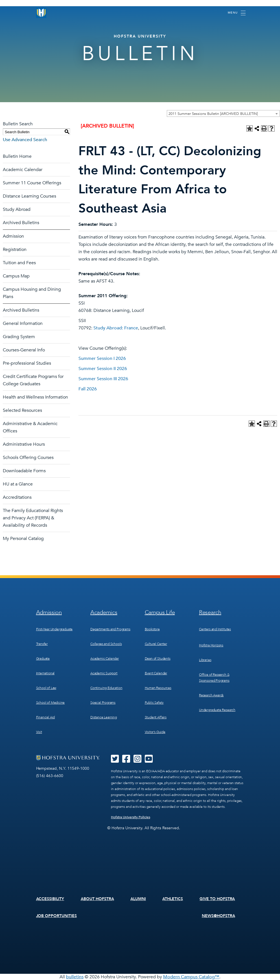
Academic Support (104, 673)
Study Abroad (17, 209)
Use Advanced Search (25, 140)
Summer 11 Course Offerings (32, 183)
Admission (13, 236)
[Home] (41, 13)
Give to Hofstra (217, 899)
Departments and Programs (110, 629)
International (45, 673)
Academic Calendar (23, 170)
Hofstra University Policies (131, 817)
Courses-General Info (24, 350)
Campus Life (160, 612)
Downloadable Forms (24, 471)
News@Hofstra (218, 916)
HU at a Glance (18, 484)
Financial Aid (46, 717)
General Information (23, 323)
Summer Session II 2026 (103, 369)
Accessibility (50, 899)
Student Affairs (156, 717)
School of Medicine (51, 703)
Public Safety (154, 703)
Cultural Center (156, 644)
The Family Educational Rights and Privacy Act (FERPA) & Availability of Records (33, 518)
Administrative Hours (24, 444)
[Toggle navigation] (237, 13)
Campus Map (16, 276)
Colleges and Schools (106, 644)
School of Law (46, 688)
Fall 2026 (88, 389)
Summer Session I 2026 (102, 358)
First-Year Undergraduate (54, 629)
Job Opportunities (57, 916)
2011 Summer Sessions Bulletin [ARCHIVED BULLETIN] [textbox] (213, 114)
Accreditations (17, 497)
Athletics (173, 899)
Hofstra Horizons (211, 645)
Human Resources (158, 688)
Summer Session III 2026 (103, 379)
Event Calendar (156, 673)
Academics (104, 612)
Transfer (42, 644)
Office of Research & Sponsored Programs (214, 678)
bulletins (75, 977)
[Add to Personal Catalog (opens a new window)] (250, 128)
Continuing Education (106, 688)
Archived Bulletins (21, 223)
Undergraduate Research (217, 710)
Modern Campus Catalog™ (191, 977)
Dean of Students (158, 659)
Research (210, 612)
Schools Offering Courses (28, 458)
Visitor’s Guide (155, 732)
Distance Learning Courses (29, 196)
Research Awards (211, 695)
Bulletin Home (17, 156)
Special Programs (103, 703)
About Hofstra (97, 899)
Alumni (138, 899)
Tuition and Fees (19, 263)
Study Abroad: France (116, 328)
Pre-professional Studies (27, 363)
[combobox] (223, 113)
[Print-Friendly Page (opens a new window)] (264, 128)
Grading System (19, 337)
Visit (39, 732)
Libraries (205, 660)
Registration (15, 250)
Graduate (43, 659)
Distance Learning (104, 717)
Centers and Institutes (215, 629)
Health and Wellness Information (35, 397)
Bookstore (152, 629)
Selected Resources (22, 410)
